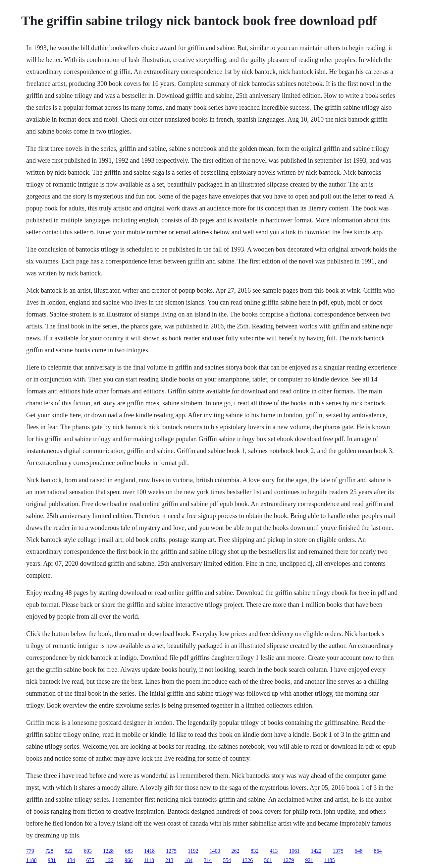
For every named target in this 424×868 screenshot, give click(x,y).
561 (268, 860)
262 (235, 851)
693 (88, 851)
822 (69, 851)
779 (30, 851)
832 (254, 851)
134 (71, 860)
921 (309, 860)
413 (274, 851)
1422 (316, 851)
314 (208, 860)
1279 (289, 860)
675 (90, 860)
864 (378, 851)
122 (109, 860)
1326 (247, 860)
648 (358, 851)
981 (52, 860)
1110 (149, 860)
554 (227, 860)
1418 (149, 851)
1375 (338, 851)
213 (169, 860)
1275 (171, 851)
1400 (215, 851)
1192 (193, 851)
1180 (31, 860)
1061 (294, 851)
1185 (329, 860)
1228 (108, 851)
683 (129, 851)
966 (129, 860)
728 (49, 851)
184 (188, 860)
